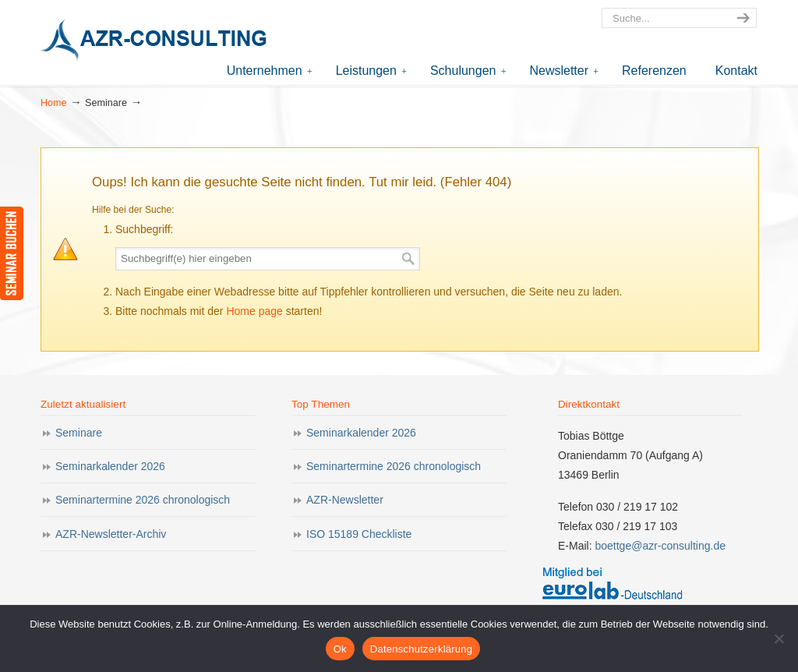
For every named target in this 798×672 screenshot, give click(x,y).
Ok (340, 649)
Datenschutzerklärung (421, 649)
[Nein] (779, 638)
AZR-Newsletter (345, 500)
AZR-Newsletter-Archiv (111, 534)
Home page (254, 311)
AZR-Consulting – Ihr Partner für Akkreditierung (157, 42)
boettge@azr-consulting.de (660, 546)
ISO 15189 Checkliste (359, 534)
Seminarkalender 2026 (110, 466)
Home (54, 103)
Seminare (79, 433)
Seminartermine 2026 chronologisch (143, 500)
